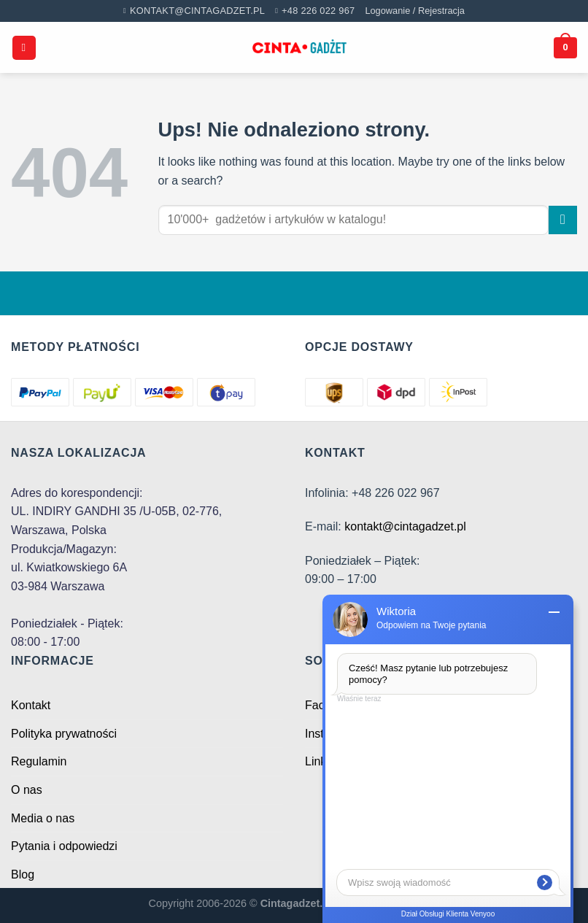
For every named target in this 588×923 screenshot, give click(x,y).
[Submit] (563, 220)
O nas (27, 790)
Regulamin (39, 761)
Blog (23, 874)
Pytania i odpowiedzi (64, 846)
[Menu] (24, 48)
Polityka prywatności (64, 734)
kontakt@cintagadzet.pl (405, 526)
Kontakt (31, 705)
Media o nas (43, 818)
